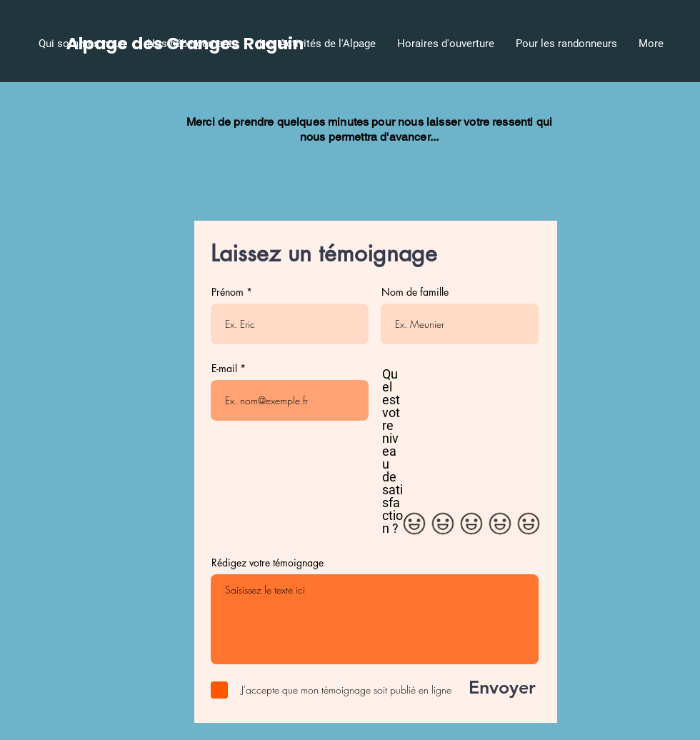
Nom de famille (415, 292)
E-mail (224, 369)
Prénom (227, 292)
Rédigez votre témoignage (267, 563)
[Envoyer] (490, 688)
